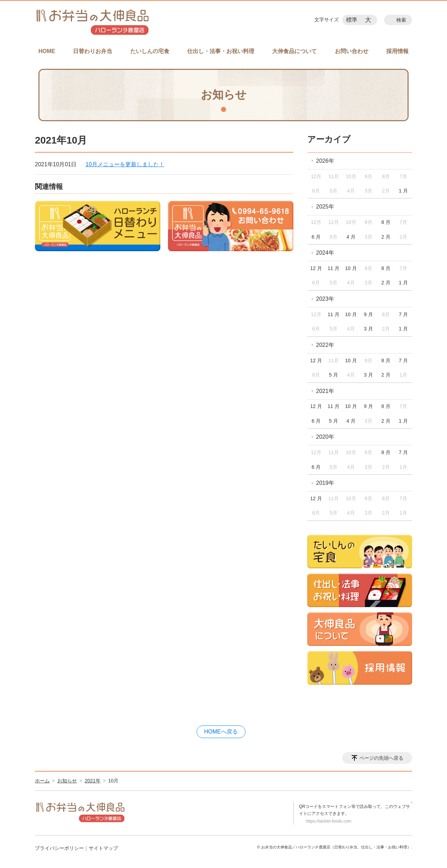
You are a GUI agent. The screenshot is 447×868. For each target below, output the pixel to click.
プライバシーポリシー (59, 848)
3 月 (368, 329)
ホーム (42, 781)
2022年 (325, 345)
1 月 (403, 191)
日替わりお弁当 (93, 51)
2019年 (325, 483)
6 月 (316, 237)
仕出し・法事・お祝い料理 (221, 51)
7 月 (403, 314)
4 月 (351, 237)
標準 (352, 20)
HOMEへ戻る (221, 732)
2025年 (325, 207)
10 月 (351, 268)
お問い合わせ (352, 51)
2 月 (386, 237)
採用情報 (397, 51)
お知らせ (67, 781)
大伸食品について (294, 51)
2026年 (325, 161)
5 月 (334, 375)
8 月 (386, 222)
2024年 (325, 253)
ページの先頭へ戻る (381, 758)
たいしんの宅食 (150, 51)
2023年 (325, 299)
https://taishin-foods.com (329, 821)
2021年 (325, 391)
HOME (47, 51)
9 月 (368, 314)
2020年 (325, 437)
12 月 (316, 268)
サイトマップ (103, 848)
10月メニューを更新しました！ (125, 164)
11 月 (333, 268)
